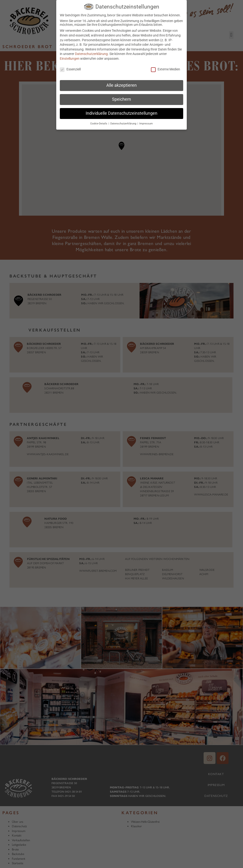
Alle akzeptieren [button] (121, 85)
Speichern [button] (121, 99)
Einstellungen (70, 59)
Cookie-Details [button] (99, 124)
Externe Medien (166, 69)
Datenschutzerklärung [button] (124, 124)
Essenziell (70, 69)
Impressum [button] (146, 124)
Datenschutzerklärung (91, 54)
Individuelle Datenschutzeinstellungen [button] (121, 113)
